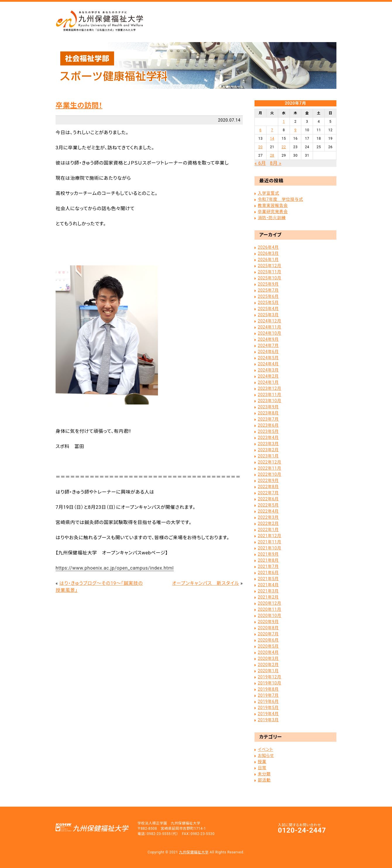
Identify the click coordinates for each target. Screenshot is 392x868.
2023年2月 (268, 450)
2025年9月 (268, 284)
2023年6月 (268, 425)
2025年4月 (268, 309)
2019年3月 (268, 720)
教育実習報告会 (273, 205)
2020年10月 (269, 615)
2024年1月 (268, 382)
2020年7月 (268, 634)
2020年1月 (268, 671)
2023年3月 (268, 444)
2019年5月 (268, 708)
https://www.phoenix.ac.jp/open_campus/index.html (115, 568)
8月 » (276, 163)
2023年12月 (269, 388)
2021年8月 (268, 560)
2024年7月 (268, 345)
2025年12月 (269, 266)
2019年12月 (269, 677)
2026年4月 (268, 247)
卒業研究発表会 (273, 212)
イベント (265, 749)
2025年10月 (269, 278)
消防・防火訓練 (272, 218)
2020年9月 (268, 622)
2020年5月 (268, 646)
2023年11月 (269, 395)
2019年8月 (268, 689)
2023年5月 (268, 431)
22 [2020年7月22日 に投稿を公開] (284, 147)
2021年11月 (269, 542)
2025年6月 (268, 296)
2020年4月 (268, 652)
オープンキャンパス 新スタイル (206, 583)
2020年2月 (268, 665)
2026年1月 (268, 260)
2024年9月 (268, 339)
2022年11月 (269, 468)
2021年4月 (268, 585)
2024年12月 (269, 321)
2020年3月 (268, 658)
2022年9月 (268, 480)
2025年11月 (269, 272)
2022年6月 (268, 499)
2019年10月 (269, 683)
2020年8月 (268, 628)
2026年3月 (268, 253)
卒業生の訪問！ (79, 106)
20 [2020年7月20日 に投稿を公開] (261, 147)
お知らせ (266, 755)
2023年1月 (268, 456)
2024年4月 (268, 364)
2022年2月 (268, 523)
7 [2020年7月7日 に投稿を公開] (272, 130)
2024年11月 (269, 327)
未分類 (264, 774)
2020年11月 (269, 609)
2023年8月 (268, 413)
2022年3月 (268, 517)
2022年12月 (269, 462)
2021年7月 (268, 566)
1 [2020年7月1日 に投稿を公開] (284, 122)
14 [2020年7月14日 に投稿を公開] (272, 139)
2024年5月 (268, 358)
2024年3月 (268, 370)
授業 (262, 762)
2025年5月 (268, 302)
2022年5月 (268, 505)
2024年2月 (268, 376)
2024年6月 (268, 352)
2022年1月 (268, 530)
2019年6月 (268, 701)
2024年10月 (269, 333)
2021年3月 (268, 591)
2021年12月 (269, 536)
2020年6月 (268, 640)
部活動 (264, 780)
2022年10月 (269, 474)
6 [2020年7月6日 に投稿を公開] (261, 130)
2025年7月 (268, 290)
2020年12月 (269, 603)
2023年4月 (268, 438)
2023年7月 (268, 419)
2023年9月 (268, 407)
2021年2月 (268, 597)
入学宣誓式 (268, 193)
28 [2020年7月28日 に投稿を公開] (272, 155)
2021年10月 (269, 548)
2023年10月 (269, 401)
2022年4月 (268, 511)
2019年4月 (268, 714)
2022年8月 (268, 487)
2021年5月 (268, 579)
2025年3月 (268, 315)
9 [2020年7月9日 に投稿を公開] (295, 130)
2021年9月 (268, 554)
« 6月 (260, 163)
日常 (262, 768)
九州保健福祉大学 (194, 852)
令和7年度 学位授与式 (280, 199)
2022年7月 (268, 493)
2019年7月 (268, 695)
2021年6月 (268, 573)
